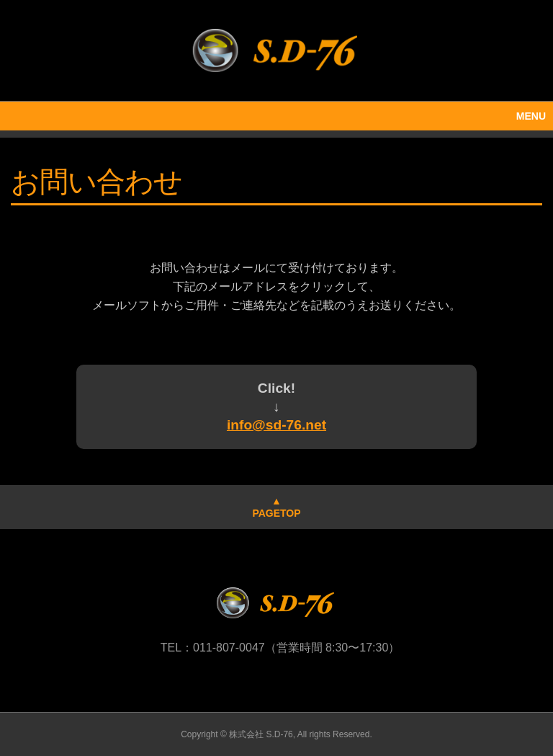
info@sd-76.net (276, 425)
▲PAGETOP (276, 507)
